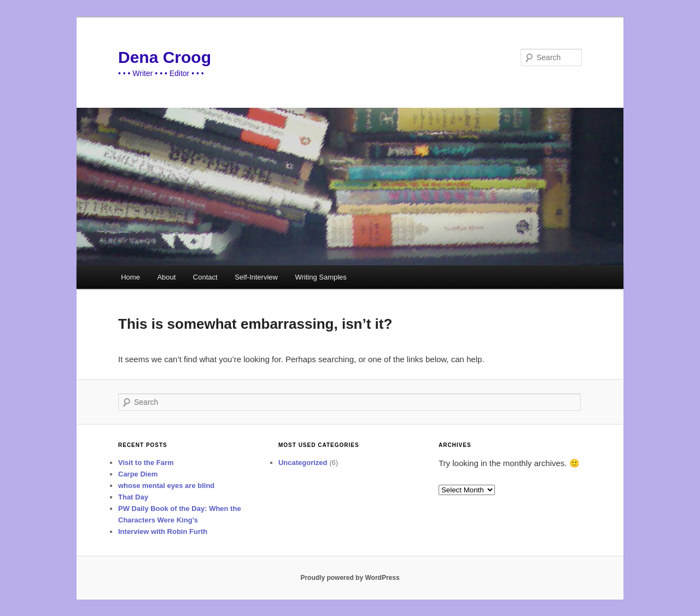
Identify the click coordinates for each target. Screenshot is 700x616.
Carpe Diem (138, 474)
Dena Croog (165, 57)
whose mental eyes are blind (166, 486)
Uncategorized (303, 463)
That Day (133, 497)
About (166, 277)
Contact (205, 277)
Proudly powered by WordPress (350, 578)
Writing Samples (320, 277)
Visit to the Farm (146, 463)
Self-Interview (256, 277)
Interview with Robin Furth (163, 531)
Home (130, 277)
